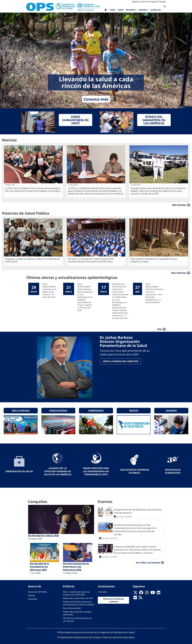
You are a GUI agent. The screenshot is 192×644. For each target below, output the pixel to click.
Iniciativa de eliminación (173, 470)
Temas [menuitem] (113, 10)
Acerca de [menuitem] (155, 10)
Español (143, 2)
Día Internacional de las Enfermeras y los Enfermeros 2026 (76, 565)
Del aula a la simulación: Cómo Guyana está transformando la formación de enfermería (91, 260)
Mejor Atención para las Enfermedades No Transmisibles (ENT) (96, 470)
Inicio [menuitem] (106, 10)
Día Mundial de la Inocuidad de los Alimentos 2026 (39, 565)
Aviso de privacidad (72, 607)
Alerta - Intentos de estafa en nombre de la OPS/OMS (76, 592)
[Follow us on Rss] (140, 597)
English (135, 2)
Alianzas (171, 409)
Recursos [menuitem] (130, 10)
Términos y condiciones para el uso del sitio (77, 618)
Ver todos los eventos (148, 561)
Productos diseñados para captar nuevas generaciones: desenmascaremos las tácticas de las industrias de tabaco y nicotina (137, 548)
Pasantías (33, 598)
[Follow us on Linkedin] (158, 592)
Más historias (179, 273)
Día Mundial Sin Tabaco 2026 (43, 534)
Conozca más (96, 99)
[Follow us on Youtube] (153, 592)
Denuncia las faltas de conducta (113, 599)
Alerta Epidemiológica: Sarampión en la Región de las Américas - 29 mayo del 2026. (49, 290)
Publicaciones (58, 409)
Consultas (102, 591)
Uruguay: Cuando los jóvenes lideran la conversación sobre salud (33, 260)
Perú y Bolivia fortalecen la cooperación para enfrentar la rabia (154, 260)
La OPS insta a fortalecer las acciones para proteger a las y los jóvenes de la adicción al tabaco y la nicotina (33, 190)
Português (152, 2)
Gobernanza (96, 409)
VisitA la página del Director (121, 362)
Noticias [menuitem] (143, 10)
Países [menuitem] (121, 10)
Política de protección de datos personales (77, 612)
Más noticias (179, 205)
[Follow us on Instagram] (147, 592)
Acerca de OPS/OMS (37, 591)
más (160, 329)
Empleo (32, 594)
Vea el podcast (21, 409)
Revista (134, 409)
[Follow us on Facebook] (141, 592)
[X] (135, 592)
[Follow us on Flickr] (135, 597)
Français (162, 2)
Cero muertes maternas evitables (134, 470)
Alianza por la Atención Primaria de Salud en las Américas (58, 470)
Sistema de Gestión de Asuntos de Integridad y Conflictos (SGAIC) (79, 602)
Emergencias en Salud (19, 470)
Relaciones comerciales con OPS (78, 597)
